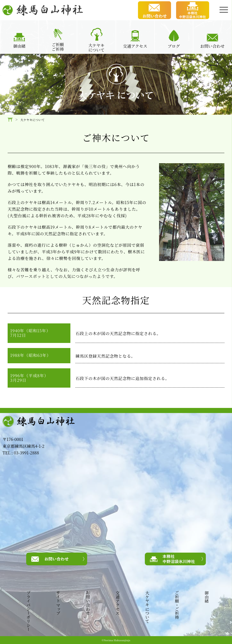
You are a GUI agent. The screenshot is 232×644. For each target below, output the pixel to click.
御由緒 (206, 597)
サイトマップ (58, 603)
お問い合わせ (88, 603)
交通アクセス (117, 603)
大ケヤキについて (147, 607)
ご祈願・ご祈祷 (177, 605)
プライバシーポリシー (28, 611)
